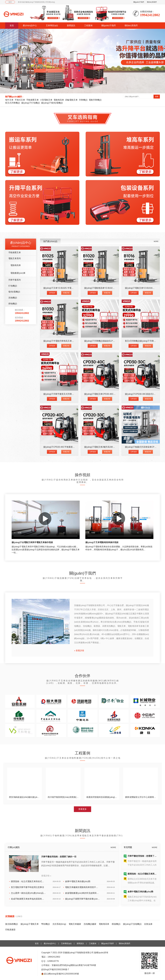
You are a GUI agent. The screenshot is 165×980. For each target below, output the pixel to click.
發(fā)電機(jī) (14, 292)
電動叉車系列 (15, 258)
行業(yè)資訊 (14, 847)
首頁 (12, 26)
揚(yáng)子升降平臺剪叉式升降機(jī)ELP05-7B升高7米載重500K (73, 394)
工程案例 (88, 26)
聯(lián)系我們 (152, 2)
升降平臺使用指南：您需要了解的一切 (59, 857)
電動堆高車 (59, 100)
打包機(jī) (13, 286)
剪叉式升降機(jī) (13, 103)
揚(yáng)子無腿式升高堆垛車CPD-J (141, 447)
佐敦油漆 (148, 924)
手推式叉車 (20, 100)
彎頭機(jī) (46, 924)
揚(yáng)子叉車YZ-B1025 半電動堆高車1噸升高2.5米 (68, 288)
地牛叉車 (9, 100)
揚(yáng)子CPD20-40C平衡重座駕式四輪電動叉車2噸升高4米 (71, 447)
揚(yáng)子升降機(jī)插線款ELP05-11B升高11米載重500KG (111, 341)
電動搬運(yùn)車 (18, 273)
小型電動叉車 (46, 100)
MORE (156, 241)
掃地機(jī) (13, 304)
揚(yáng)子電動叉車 (30, 924)
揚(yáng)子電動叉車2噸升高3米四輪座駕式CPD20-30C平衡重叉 (113, 447)
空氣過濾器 (10, 930)
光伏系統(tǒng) (59, 924)
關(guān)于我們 (139, 2)
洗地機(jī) (13, 298)
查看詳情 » (46, 876)
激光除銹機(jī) (12, 924)
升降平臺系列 (15, 280)
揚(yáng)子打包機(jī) (31, 103)
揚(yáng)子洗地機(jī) (132, 924)
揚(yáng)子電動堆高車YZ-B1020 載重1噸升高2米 (107, 288)
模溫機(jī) (116, 924)
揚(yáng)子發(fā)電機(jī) (52, 103)
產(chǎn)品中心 (30, 26)
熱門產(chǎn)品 (50, 241)
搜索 (157, 97)
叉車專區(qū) (52, 26)
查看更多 (82, 809)
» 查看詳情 (79, 651)
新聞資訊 (71, 26)
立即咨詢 (52, 293)
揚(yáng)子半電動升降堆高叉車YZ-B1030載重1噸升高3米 (70, 341)
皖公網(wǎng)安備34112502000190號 (61, 974)
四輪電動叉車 (71, 100)
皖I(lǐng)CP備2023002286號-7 (55, 970)
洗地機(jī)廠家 (90, 924)
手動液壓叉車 (32, 100)
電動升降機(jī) (95, 100)
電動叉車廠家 (75, 924)
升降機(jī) (83, 100)
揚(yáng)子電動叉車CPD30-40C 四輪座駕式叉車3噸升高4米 (112, 394)
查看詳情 (66, 293)
